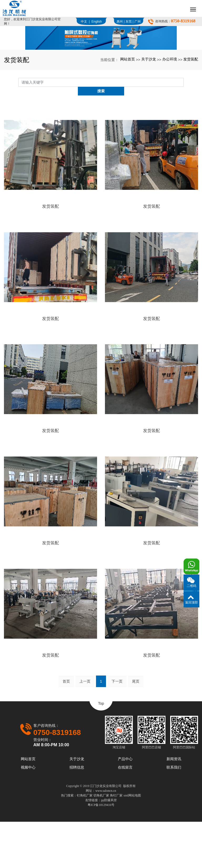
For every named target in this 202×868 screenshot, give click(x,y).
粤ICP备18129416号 (101, 851)
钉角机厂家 (85, 842)
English (97, 22)
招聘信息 (77, 814)
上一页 (85, 728)
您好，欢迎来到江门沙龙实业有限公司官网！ (32, 21)
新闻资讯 (174, 805)
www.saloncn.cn (106, 837)
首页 (66, 728)
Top (101, 750)
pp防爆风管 (109, 846)
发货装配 (191, 114)
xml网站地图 (132, 842)
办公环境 (170, 114)
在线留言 (125, 814)
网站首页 (128, 114)
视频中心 (28, 814)
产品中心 (125, 805)
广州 (138, 22)
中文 (84, 22)
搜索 (184, 137)
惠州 (120, 22)
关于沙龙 (149, 114)
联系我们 (174, 814)
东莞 (129, 22)
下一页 (117, 728)
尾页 (136, 728)
